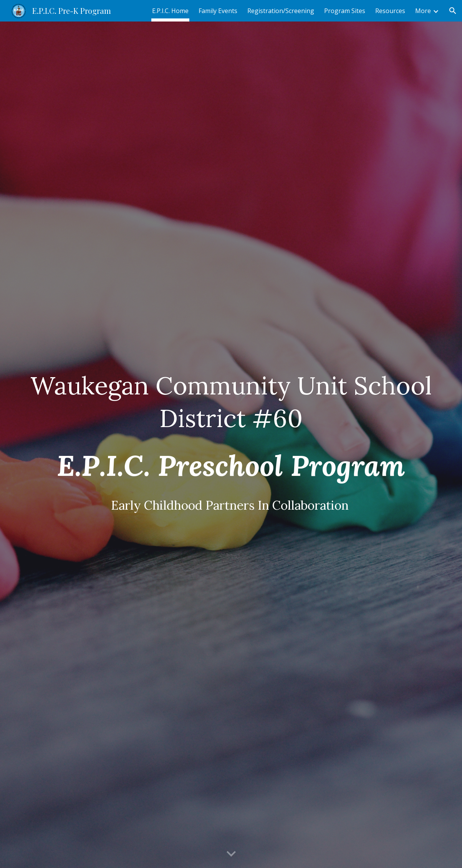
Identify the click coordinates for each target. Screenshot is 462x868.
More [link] (423, 11)
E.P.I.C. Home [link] (170, 11)
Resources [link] (390, 11)
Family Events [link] (218, 11)
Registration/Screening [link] (281, 11)
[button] (453, 11)
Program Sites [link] (345, 11)
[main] (231, 445)
